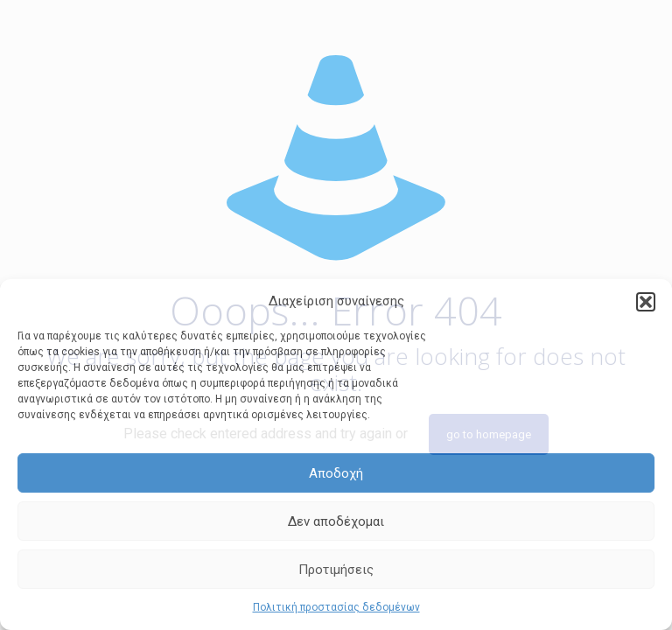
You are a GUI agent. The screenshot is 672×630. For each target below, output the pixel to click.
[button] (646, 302)
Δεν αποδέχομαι (336, 521)
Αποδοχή (336, 473)
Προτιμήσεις (336, 570)
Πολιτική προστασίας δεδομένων (336, 607)
